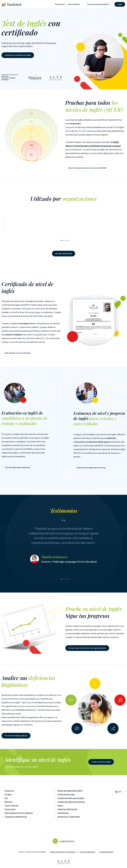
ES (119, 792)
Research (8, 802)
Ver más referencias (64, 254)
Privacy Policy (10, 809)
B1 (73, 131)
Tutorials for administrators (16, 817)
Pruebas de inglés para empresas (71, 802)
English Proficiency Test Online (63, 852)
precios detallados (8, 78)
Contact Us (9, 791)
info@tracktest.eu (67, 841)
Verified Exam (63, 813)
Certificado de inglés (66, 794)
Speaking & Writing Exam (67, 809)
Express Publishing (88, 852)
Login (120, 4)
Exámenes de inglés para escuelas (91, 468)
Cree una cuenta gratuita (99, 4)
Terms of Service (11, 805)
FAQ (6, 798)
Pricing (60, 805)
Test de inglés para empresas (17, 467)
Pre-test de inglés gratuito (16, 736)
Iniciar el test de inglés (101, 762)
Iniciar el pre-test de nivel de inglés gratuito (87, 648)
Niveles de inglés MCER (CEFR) (70, 791)
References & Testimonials (69, 817)
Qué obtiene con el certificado (18, 353)
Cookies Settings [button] (106, 852)
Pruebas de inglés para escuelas (71, 798)
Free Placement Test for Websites (19, 813)
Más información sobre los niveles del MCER (87, 168)
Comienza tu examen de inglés (18, 55)
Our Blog (8, 794)
